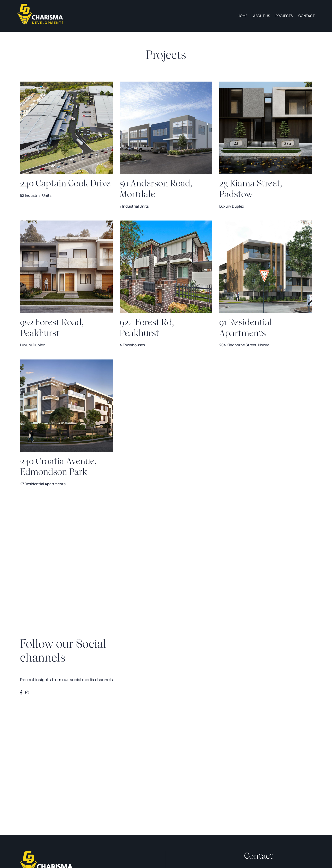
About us (262, 16)
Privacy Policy (30, 783)
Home (243, 16)
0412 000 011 (257, 760)
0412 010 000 (257, 752)
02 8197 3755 (256, 744)
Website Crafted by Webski (114, 807)
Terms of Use (29, 790)
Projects (284, 16)
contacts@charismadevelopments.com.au (277, 768)
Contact (307, 16)
